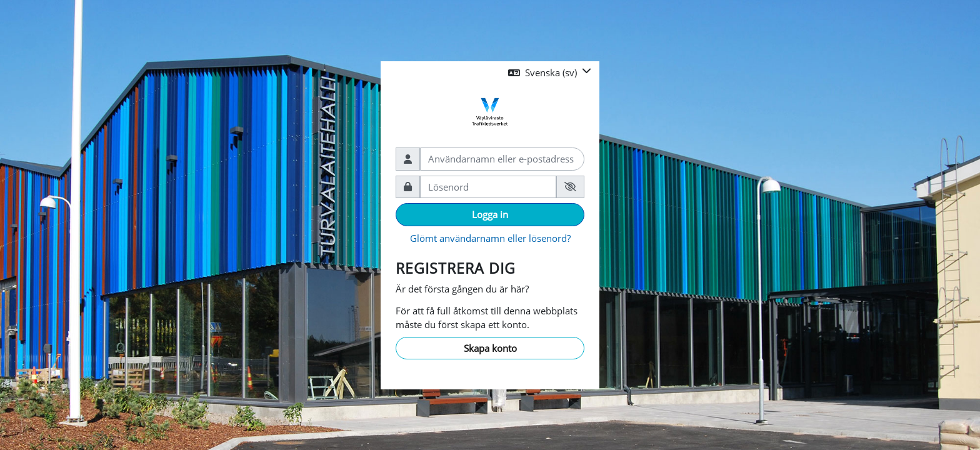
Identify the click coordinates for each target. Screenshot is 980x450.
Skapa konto (490, 348)
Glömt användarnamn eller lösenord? (490, 238)
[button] (550, 73)
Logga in (490, 214)
